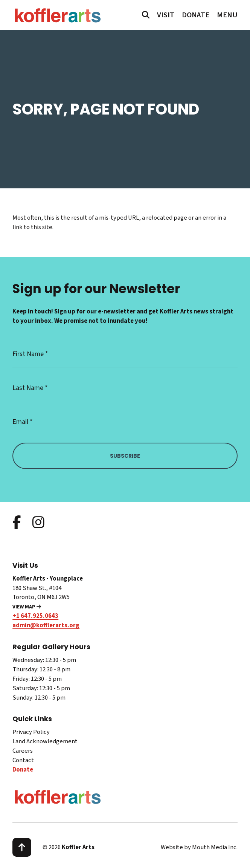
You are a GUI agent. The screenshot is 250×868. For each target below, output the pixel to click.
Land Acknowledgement (45, 741)
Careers (23, 751)
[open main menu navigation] (227, 15)
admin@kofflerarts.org (46, 625)
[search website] (146, 15)
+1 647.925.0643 (35, 616)
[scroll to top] (22, 847)
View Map (27, 607)
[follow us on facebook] (17, 523)
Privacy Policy (31, 732)
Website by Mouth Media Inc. (199, 847)
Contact (23, 760)
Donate (196, 15)
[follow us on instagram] (38, 523)
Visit (166, 15)
